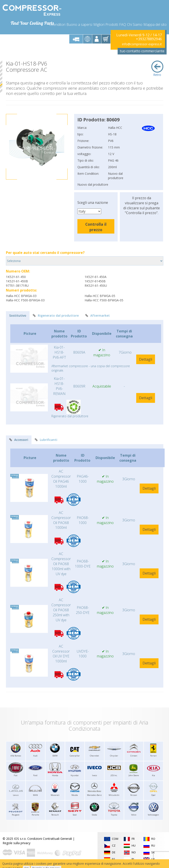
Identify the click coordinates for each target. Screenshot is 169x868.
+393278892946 (149, 39)
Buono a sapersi (79, 24)
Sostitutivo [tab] (18, 315)
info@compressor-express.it (142, 44)
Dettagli (146, 359)
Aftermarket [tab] (98, 315)
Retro (157, 69)
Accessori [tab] (19, 440)
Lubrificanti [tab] (46, 440)
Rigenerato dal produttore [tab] (56, 315)
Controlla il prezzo (96, 227)
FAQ (123, 24)
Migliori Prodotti (106, 24)
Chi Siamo (135, 24)
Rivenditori (57, 24)
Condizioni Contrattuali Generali (50, 839)
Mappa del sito (155, 24)
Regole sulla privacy (17, 843)
